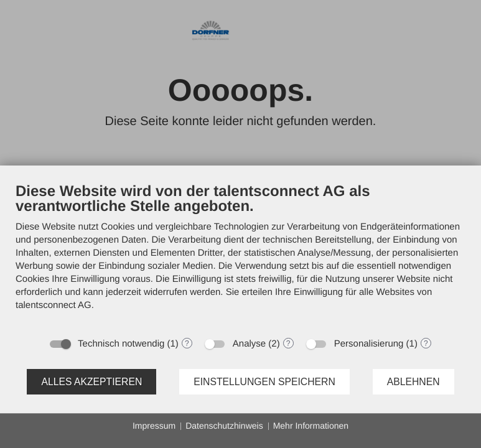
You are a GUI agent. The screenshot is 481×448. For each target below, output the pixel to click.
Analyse (249, 344)
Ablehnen (413, 382)
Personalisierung (369, 344)
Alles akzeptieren (91, 382)
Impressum (154, 426)
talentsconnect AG (54, 305)
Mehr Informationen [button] (311, 426)
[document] (240, 256)
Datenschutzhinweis (224, 426)
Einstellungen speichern (264, 382)
